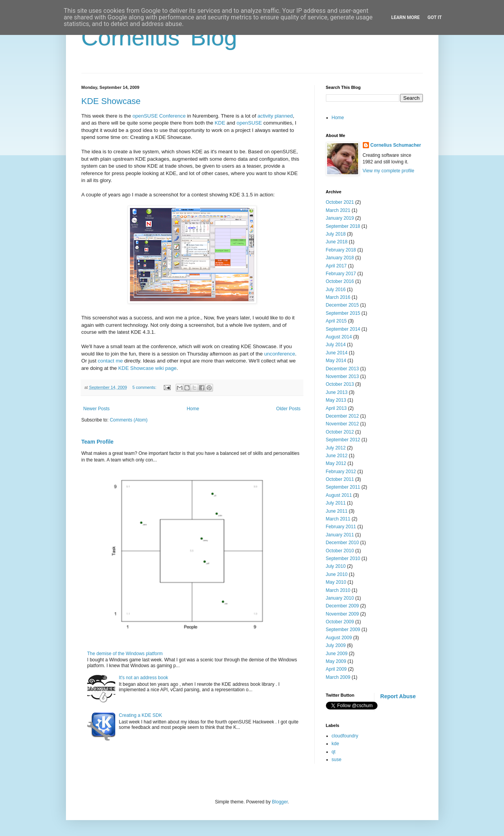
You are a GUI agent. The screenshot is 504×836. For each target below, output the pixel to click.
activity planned (275, 116)
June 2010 (337, 574)
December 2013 (342, 369)
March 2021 (338, 210)
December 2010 (342, 543)
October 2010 (340, 551)
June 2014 (337, 353)
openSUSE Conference (159, 116)
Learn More (405, 17)
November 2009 (342, 614)
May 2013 (336, 400)
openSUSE (249, 123)
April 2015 (336, 321)
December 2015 (342, 305)
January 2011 (340, 535)
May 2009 (336, 661)
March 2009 (338, 677)
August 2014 (339, 337)
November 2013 (342, 376)
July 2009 (336, 645)
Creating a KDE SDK (140, 715)
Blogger (280, 802)
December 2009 (342, 606)
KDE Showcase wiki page (147, 368)
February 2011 (341, 527)
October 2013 (340, 384)
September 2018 (343, 226)
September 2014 (343, 329)
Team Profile (98, 442)
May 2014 (336, 361)
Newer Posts (97, 409)
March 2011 (338, 519)
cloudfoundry (345, 736)
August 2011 (339, 495)
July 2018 (336, 234)
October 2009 (340, 622)
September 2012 (343, 440)
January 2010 (340, 598)
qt (334, 752)
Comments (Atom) (129, 420)
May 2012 (336, 463)
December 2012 (342, 416)
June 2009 (337, 654)
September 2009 (343, 630)
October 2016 (340, 281)
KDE (220, 123)
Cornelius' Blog (159, 37)
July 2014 (336, 345)
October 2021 (340, 202)
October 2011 (340, 479)
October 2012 (340, 432)
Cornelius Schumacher (396, 145)
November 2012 (342, 424)
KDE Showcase (111, 101)
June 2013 (337, 392)
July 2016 (336, 290)
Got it (435, 17)
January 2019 (340, 218)
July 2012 (336, 448)
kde (335, 744)
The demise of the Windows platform (125, 654)
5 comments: (145, 387)
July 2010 (336, 566)
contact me (110, 361)
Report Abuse (398, 696)
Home (193, 409)
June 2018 (337, 242)
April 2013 (336, 408)
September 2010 (343, 558)
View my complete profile (389, 171)
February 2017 (341, 274)
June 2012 (337, 456)
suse (337, 760)
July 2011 (336, 503)
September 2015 (343, 313)
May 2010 (336, 582)
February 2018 (341, 250)
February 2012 (341, 472)
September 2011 (343, 487)
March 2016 (338, 297)
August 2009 (339, 638)
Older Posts (288, 409)
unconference (280, 354)
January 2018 (340, 258)
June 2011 (337, 511)
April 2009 (336, 669)
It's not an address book (143, 678)
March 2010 (338, 590)
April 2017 (336, 266)
